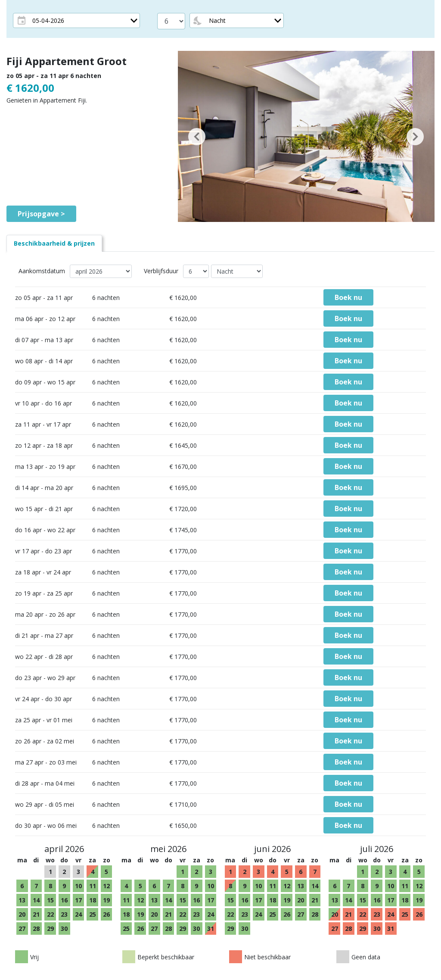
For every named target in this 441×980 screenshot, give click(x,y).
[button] (197, 136)
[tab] (54, 243)
